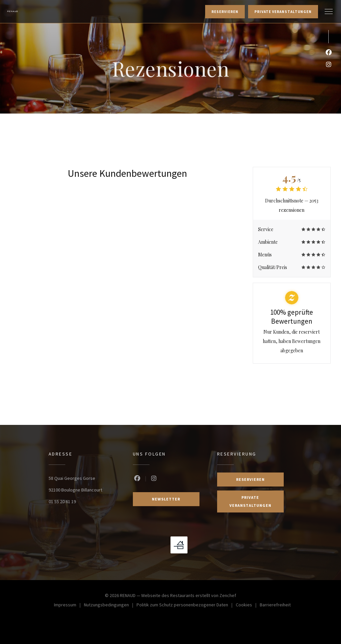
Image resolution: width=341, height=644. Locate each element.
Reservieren (225, 12)
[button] (329, 12)
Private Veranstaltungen (283, 12)
